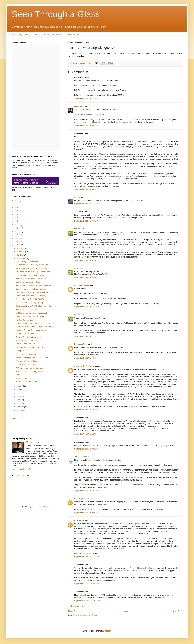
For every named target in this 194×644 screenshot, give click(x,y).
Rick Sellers (79, 520)
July (18, 390)
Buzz (81, 53)
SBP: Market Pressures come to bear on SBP (34, 292)
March (19, 403)
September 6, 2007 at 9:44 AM (86, 513)
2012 (17, 228)
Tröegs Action (22, 351)
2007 (17, 245)
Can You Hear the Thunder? (27, 365)
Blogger (108, 631)
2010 (17, 235)
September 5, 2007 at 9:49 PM (86, 449)
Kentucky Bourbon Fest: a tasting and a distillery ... (36, 327)
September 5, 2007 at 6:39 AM (86, 204)
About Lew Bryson (52, 35)
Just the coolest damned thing (28, 282)
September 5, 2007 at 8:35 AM (86, 260)
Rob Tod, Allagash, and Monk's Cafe (30, 347)
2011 (17, 232)
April (19, 400)
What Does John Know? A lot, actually (31, 296)
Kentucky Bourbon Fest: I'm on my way (31, 330)
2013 (17, 225)
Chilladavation (22, 378)
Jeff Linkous (79, 457)
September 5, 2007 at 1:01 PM (86, 336)
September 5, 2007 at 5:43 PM (86, 410)
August (20, 386)
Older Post (177, 611)
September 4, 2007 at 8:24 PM (86, 125)
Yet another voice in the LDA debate (30, 316)
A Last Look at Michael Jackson (29, 382)
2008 (17, 242)
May (19, 396)
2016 (17, 218)
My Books (24, 35)
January (20, 410)
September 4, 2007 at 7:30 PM (86, 98)
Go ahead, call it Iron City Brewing (29, 303)
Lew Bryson (79, 106)
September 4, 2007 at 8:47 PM (86, 189)
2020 (17, 207)
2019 (17, 211)
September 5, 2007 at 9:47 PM (86, 434)
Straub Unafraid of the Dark (27, 310)
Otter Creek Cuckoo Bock (26, 354)
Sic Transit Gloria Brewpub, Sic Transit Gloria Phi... (36, 279)
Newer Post (73, 611)
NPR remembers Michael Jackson (29, 368)
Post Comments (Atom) (88, 615)
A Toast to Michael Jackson (27, 341)
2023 (17, 201)
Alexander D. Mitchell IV (84, 366)
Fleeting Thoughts (19, 418)
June (19, 393)
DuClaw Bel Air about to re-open (29, 337)
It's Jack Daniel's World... (26, 334)
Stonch (77, 197)
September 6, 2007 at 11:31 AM (87, 557)
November (21, 252)
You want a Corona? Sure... (27, 361)
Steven (77, 229)
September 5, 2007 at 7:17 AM (86, 221)
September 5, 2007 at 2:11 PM (86, 358)
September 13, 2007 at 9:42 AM (87, 584)
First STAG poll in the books (27, 261)
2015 (17, 221)
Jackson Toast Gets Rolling (27, 344)
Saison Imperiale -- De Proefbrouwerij (31, 289)
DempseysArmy (81, 344)
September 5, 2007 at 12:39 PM (87, 307)
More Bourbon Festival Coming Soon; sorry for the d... (37, 323)
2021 (17, 204)
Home (12, 35)
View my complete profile (22, 469)
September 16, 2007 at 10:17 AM (87, 601)
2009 (17, 238)
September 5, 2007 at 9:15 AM (86, 277)
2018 (17, 214)
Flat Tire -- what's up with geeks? (29, 372)
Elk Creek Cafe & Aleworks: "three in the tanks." (35, 286)
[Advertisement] (29, 428)
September (21, 259)
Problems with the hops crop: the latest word (34, 272)
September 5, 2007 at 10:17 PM (87, 491)
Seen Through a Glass (56, 14)
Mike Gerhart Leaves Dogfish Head (30, 275)
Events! (36, 35)
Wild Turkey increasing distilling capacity (32, 313)
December (21, 248)
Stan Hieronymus (81, 285)
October (20, 255)
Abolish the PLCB (73, 35)
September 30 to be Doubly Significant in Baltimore (36, 306)
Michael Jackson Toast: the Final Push (31, 299)
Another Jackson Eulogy (26, 320)
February (20, 407)
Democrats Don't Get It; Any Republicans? (33, 265)
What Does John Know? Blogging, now (31, 268)
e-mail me (26, 165)
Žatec (18, 375)
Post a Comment (78, 606)
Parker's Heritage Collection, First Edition (32, 358)
